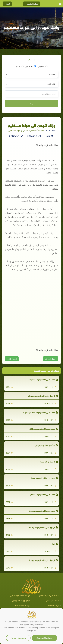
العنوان (43, 66)
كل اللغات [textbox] (51, 84)
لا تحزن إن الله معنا (49, 462)
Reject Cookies (18, 638)
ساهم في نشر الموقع (49, 595)
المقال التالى (12, 359)
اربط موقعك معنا (22, 605)
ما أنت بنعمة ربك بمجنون (46, 445)
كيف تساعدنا (53, 605)
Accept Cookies (44, 638)
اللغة (7, 4)
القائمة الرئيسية (32, 4)
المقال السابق (51, 359)
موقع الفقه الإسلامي (20, 595)
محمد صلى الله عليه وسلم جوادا (44, 478)
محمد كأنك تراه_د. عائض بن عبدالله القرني (26, 130)
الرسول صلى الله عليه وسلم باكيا (43, 560)
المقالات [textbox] (51, 74)
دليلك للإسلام (53, 600)
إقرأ (55, 544)
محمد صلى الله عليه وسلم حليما (44, 379)
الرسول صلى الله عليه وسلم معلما (43, 527)
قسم (20, 66)
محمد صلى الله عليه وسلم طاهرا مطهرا (41, 412)
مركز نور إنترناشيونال (21, 600)
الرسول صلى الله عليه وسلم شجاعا (43, 396)
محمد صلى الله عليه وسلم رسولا (43, 511)
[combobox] (31, 74)
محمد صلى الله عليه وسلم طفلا (44, 429)
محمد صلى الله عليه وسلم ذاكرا (44, 494)
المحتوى (31, 66)
